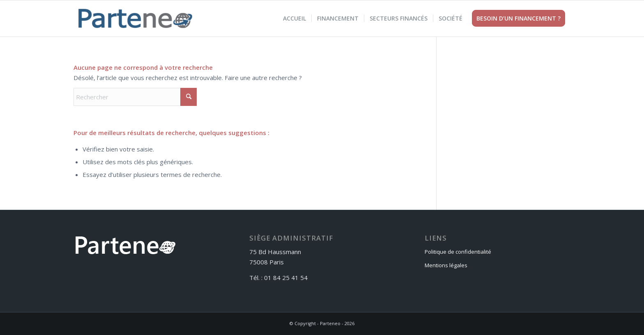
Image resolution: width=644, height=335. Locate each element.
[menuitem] (294, 18)
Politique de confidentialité (458, 252)
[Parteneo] (135, 18)
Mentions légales (446, 265)
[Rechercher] (135, 97)
